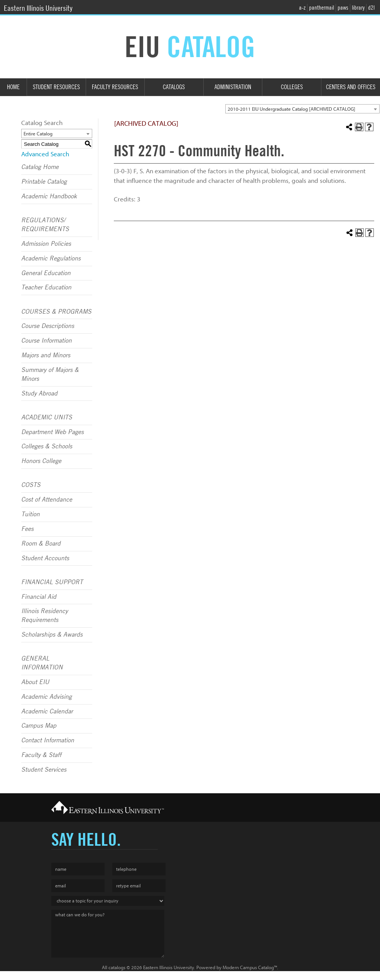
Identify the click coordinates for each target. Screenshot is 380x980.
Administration (233, 87)
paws (343, 8)
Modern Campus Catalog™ (250, 967)
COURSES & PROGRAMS (56, 312)
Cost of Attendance (47, 500)
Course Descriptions (48, 326)
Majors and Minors (46, 355)
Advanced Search (45, 154)
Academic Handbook (49, 196)
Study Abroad (39, 394)
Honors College (41, 461)
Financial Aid (39, 597)
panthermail (322, 8)
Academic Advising (46, 697)
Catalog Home (40, 167)
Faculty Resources (115, 87)
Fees (27, 529)
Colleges (292, 87)
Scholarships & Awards (52, 635)
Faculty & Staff (41, 755)
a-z (302, 8)
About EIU (35, 682)
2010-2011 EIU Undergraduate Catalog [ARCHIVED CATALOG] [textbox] (291, 109)
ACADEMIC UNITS (47, 417)
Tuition (30, 514)
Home (13, 87)
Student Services (44, 770)
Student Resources (56, 87)
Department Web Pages (52, 432)
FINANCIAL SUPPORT (52, 582)
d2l (371, 8)
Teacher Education (46, 287)
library (358, 8)
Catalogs (174, 87)
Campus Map (39, 726)
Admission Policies (46, 244)
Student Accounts (45, 558)
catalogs (117, 967)
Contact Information (48, 740)
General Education (46, 273)
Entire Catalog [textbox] (38, 134)
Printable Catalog (44, 182)
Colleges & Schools (47, 446)
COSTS (31, 485)
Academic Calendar (47, 711)
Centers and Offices (351, 87)
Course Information (46, 341)
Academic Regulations (51, 259)
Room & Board (41, 544)
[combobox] (302, 109)
